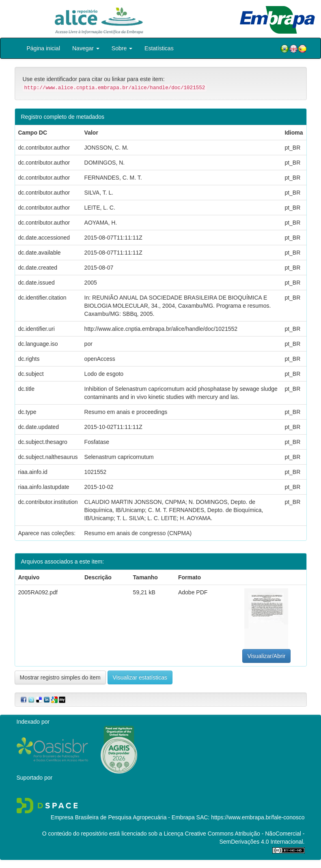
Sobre (122, 48)
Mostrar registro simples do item (60, 677)
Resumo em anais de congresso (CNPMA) (138, 533)
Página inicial (44, 48)
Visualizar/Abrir (267, 656)
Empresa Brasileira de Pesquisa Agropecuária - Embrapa (123, 817)
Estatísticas (159, 48)
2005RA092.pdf (38, 592)
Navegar (86, 48)
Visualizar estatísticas (140, 677)
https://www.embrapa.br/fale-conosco (258, 817)
